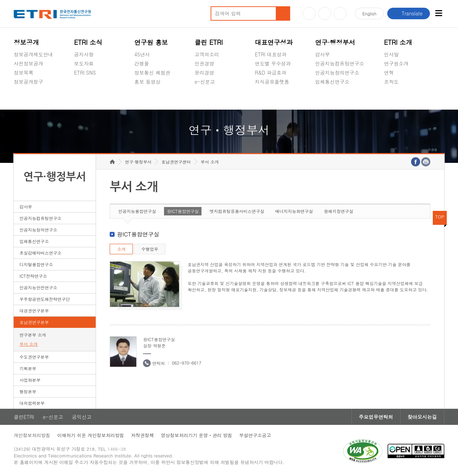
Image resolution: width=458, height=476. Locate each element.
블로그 (325, 13)
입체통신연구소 (332, 82)
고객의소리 (207, 54)
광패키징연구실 (339, 211)
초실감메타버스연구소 (340, 98)
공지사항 (84, 54)
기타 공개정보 (400, 98)
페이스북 (340, 13)
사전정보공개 (28, 63)
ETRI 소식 (88, 42)
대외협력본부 (32, 403)
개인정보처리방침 (32, 435)
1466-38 (117, 449)
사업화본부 (30, 380)
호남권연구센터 (176, 162)
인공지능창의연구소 (337, 73)
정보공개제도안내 (33, 54)
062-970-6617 (186, 363)
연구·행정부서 (335, 42)
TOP (440, 217)
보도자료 (84, 63)
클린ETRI (24, 417)
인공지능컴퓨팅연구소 (340, 63)
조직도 (391, 82)
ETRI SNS (85, 73)
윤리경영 (204, 73)
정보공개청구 (28, 82)
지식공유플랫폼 (272, 82)
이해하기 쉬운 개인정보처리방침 (91, 435)
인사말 (391, 54)
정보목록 (23, 73)
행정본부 (28, 391)
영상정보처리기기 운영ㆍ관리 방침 (197, 435)
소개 (121, 249)
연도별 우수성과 (273, 63)
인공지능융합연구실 (137, 211)
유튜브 (309, 13)
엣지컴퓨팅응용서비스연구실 (237, 211)
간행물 (142, 63)
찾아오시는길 (422, 417)
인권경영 (204, 63)
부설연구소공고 (255, 435)
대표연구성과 (274, 42)
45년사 (142, 54)
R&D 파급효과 (271, 73)
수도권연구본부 (34, 357)
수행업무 (150, 249)
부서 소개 (29, 344)
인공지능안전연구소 (39, 287)
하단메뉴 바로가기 (0, 0)
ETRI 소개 (398, 42)
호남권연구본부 (34, 322)
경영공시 (23, 98)
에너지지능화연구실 (294, 211)
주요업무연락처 (376, 417)
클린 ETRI (209, 42)
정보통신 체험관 (152, 73)
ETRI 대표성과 (271, 54)
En (369, 13)
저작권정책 (142, 435)
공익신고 (204, 98)
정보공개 (26, 42)
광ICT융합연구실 (183, 211)
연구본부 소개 (33, 335)
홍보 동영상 (147, 82)
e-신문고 (205, 82)
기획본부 (28, 368)
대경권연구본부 (34, 311)
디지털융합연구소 (36, 264)
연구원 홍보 (151, 42)
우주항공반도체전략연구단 (45, 299)
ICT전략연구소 (33, 276)
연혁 (389, 73)
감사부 (322, 54)
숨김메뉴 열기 (17, 90)
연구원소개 (396, 63)
